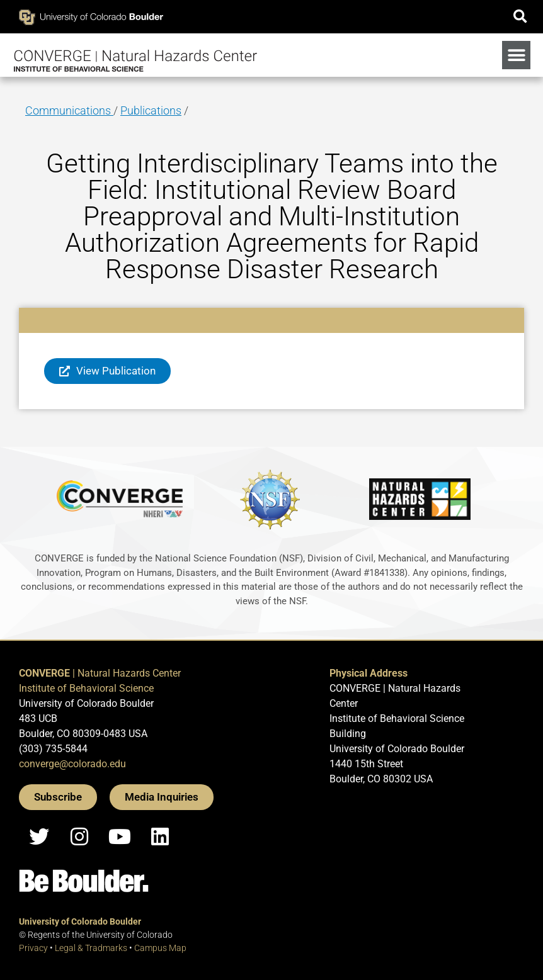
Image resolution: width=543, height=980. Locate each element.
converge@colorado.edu (72, 764)
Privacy (33, 948)
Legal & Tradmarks (91, 948)
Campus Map (160, 948)
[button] (520, 17)
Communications (69, 110)
